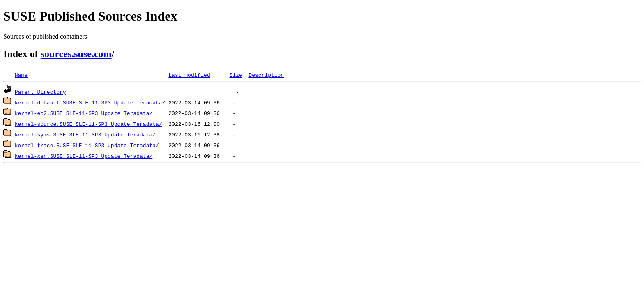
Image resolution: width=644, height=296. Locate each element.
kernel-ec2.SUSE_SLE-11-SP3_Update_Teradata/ (84, 113)
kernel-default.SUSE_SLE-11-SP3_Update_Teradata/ (90, 102)
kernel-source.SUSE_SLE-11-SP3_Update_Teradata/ (89, 124)
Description (266, 75)
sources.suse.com (76, 54)
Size (236, 75)
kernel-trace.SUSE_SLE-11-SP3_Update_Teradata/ (87, 145)
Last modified (189, 75)
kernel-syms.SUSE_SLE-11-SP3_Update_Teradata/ (85, 134)
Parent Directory (40, 92)
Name (21, 75)
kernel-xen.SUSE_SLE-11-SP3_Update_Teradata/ (84, 156)
